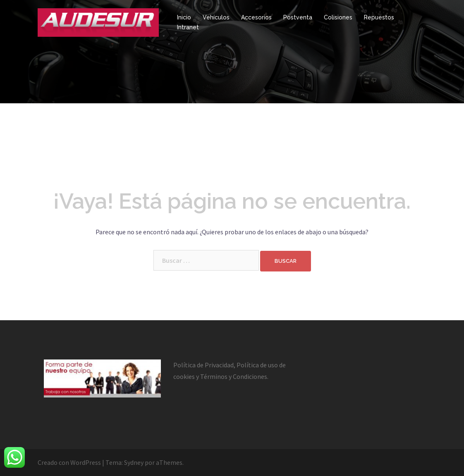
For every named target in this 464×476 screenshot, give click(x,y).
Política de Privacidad (203, 365)
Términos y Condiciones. (234, 376)
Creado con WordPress (69, 462)
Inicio (184, 17)
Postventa (298, 17)
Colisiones (338, 17)
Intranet (188, 27)
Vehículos (216, 17)
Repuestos (379, 17)
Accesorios (256, 17)
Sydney (134, 462)
